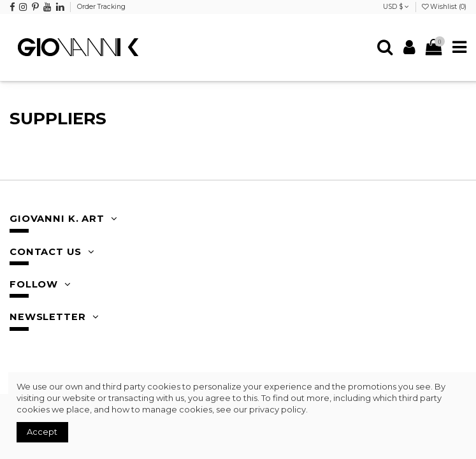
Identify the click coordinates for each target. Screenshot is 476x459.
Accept (42, 432)
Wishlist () (444, 7)
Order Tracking (101, 7)
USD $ (396, 7)
